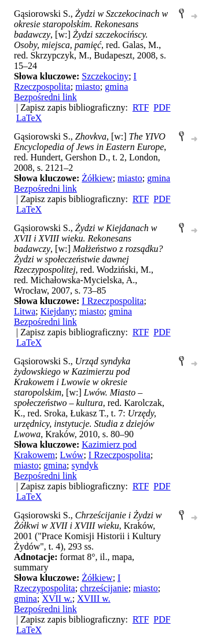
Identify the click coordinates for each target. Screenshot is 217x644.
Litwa (25, 311)
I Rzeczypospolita (67, 583)
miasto (88, 87)
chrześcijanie (104, 588)
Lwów (72, 455)
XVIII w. (94, 599)
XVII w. (57, 599)
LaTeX (29, 118)
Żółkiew (97, 178)
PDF (162, 107)
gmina (116, 87)
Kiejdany (58, 311)
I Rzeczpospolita (113, 301)
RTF (141, 107)
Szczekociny (105, 76)
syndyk (85, 465)
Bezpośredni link (45, 97)
